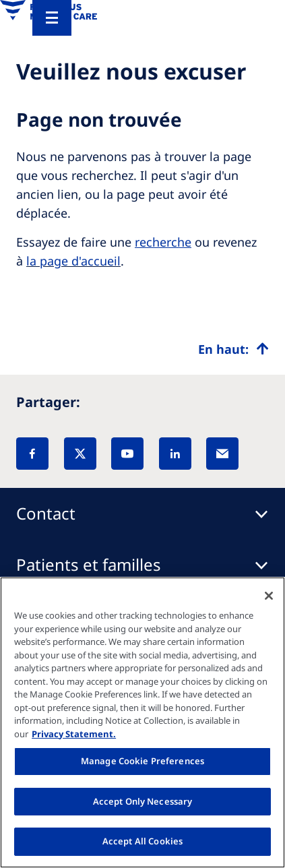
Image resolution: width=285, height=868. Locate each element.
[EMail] (222, 454)
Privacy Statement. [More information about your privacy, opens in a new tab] (74, 734)
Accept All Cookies (142, 841)
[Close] (269, 596)
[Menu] (52, 18)
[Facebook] (32, 454)
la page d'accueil (73, 261)
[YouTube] (127, 454)
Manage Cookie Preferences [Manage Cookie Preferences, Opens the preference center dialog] (142, 761)
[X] (80, 454)
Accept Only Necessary (143, 801)
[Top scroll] (233, 349)
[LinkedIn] (175, 454)
